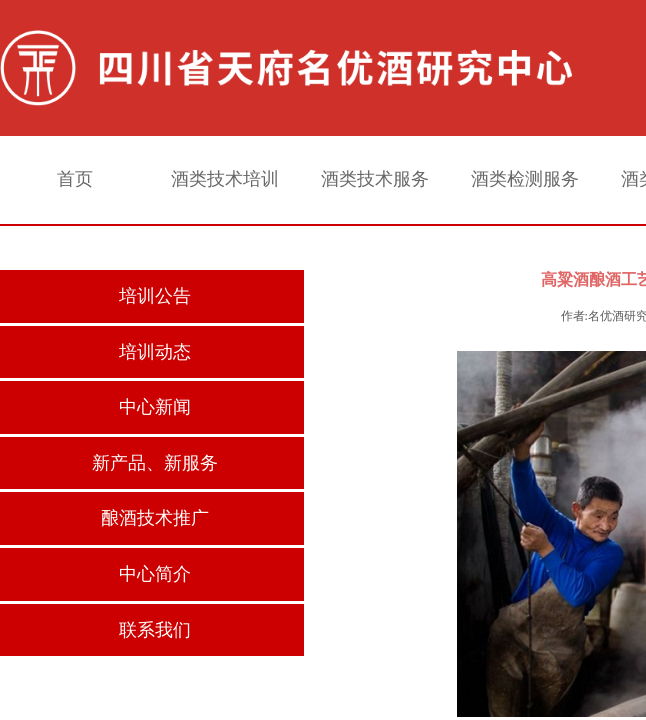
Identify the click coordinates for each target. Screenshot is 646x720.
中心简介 (155, 574)
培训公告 (155, 296)
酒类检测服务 (525, 179)
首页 (75, 179)
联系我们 (155, 630)
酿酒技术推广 (155, 518)
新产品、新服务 (155, 463)
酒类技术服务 (375, 179)
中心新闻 (155, 407)
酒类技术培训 (225, 179)
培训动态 (155, 352)
